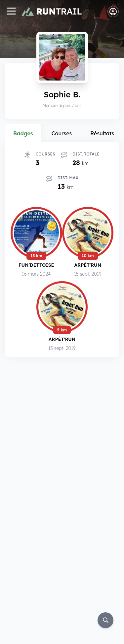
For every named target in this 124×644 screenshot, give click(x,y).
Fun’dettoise (36, 265)
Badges (23, 133)
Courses (62, 133)
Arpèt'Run (88, 265)
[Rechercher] (105, 620)
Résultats (102, 133)
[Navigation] (11, 12)
